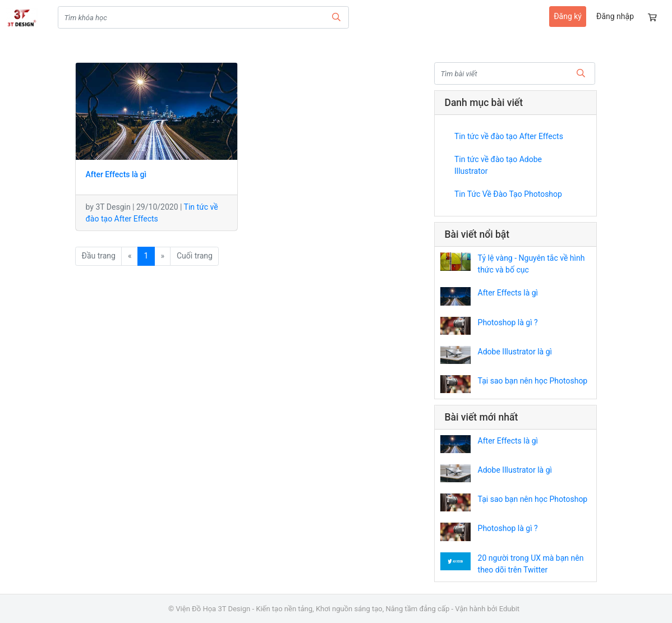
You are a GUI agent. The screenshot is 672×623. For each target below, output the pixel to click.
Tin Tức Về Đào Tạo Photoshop (508, 194)
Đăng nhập (615, 16)
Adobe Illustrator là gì (515, 352)
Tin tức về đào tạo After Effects (509, 136)
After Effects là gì (508, 293)
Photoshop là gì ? (508, 322)
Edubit (509, 609)
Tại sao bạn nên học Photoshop (533, 381)
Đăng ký (568, 16)
